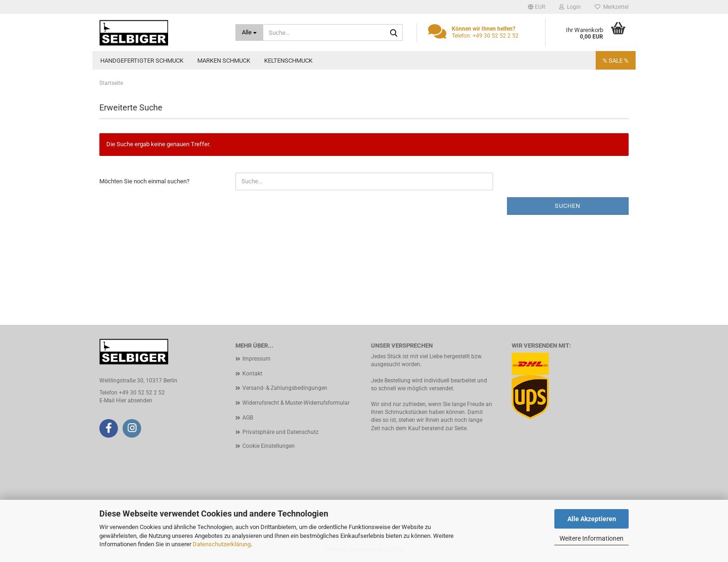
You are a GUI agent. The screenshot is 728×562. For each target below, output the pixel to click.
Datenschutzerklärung (222, 544)
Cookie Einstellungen (269, 446)
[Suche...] (250, 32)
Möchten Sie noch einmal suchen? (144, 181)
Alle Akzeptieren (592, 519)
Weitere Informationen (591, 538)
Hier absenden (134, 401)
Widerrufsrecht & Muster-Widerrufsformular (296, 403)
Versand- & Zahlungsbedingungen (285, 388)
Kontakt (252, 374)
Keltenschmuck (288, 61)
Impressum (257, 359)
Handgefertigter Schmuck (142, 61)
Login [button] (570, 7)
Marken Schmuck (224, 61)
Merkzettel (612, 7)
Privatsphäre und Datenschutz (280, 432)
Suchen (568, 206)
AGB (248, 418)
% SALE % (616, 61)
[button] (536, 7)
